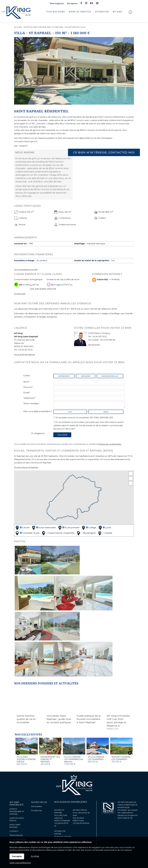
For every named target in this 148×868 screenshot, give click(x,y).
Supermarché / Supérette (58, 533)
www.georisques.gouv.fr (26, 141)
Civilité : (27, 376)
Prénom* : (29, 387)
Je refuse (35, 856)
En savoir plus (20, 294)
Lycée (105, 528)
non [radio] (106, 412)
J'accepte (17, 856)
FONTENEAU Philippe (99, 333)
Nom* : (27, 382)
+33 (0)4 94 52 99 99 (81, 823)
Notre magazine (57, 3)
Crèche (22, 528)
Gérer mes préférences (20, 863)
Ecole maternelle (44, 528)
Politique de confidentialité (110, 444)
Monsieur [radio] (64, 376)
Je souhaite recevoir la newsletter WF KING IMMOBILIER (84, 418)
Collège (89, 528)
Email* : (27, 393)
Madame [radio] (86, 376)
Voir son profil (94, 345)
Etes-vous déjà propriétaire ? (38, 411)
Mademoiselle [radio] (110, 376)
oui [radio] (70, 412)
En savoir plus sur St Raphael (26, 467)
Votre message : (31, 403)
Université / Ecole (27, 533)
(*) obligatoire (38, 433)
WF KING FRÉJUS (80, 810)
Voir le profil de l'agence (24, 354)
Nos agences (72, 3)
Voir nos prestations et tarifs (26, 270)
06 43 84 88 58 (108, 340)
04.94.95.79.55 (26, 350)
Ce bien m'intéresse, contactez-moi (104, 152)
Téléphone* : (30, 398)
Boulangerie (86, 533)
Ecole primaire (69, 528)
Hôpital (105, 533)
